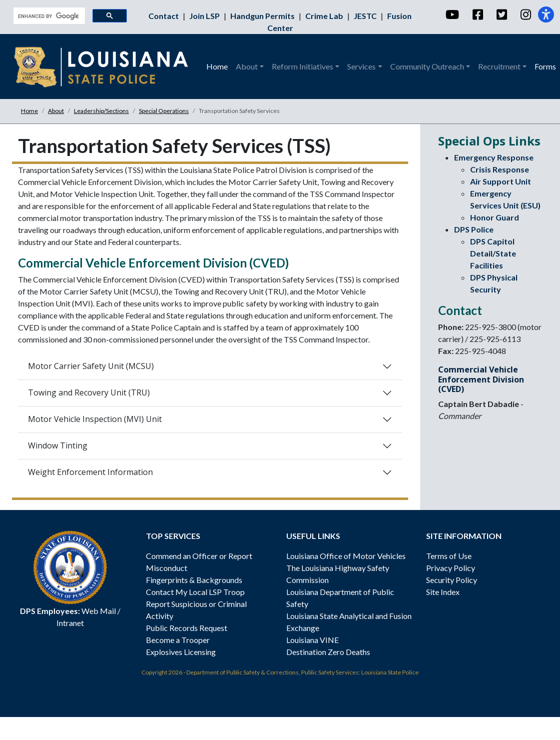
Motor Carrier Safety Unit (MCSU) (91, 366)
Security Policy (452, 580)
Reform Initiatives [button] (302, 66)
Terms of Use (449, 556)
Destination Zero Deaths (328, 652)
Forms (545, 66)
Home (217, 66)
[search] (48, 16)
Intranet (70, 623)
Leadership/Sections (101, 111)
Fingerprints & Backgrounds (194, 580)
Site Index (443, 592)
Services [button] (361, 66)
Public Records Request (187, 628)
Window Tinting (58, 445)
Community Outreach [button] (427, 66)
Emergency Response (494, 157)
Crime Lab (325, 16)
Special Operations (164, 111)
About (56, 111)
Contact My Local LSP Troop (195, 592)
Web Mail (99, 611)
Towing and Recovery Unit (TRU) (89, 392)
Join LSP (205, 16)
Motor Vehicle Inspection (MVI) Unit (95, 419)
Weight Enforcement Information (90, 472)
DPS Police (474, 229)
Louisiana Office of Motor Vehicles (346, 556)
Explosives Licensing (181, 652)
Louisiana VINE (312, 640)
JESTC (366, 16)
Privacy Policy (451, 568)
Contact (164, 16)
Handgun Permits (263, 16)
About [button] (247, 66)
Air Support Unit (501, 181)
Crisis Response (500, 169)
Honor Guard (495, 217)
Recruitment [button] (499, 66)
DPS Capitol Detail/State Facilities (493, 253)
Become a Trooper (178, 640)
